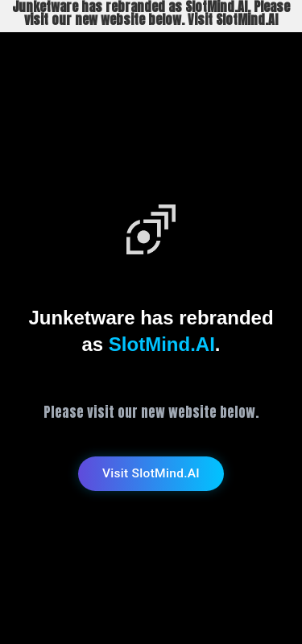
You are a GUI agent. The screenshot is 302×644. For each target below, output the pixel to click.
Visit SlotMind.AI (151, 473)
